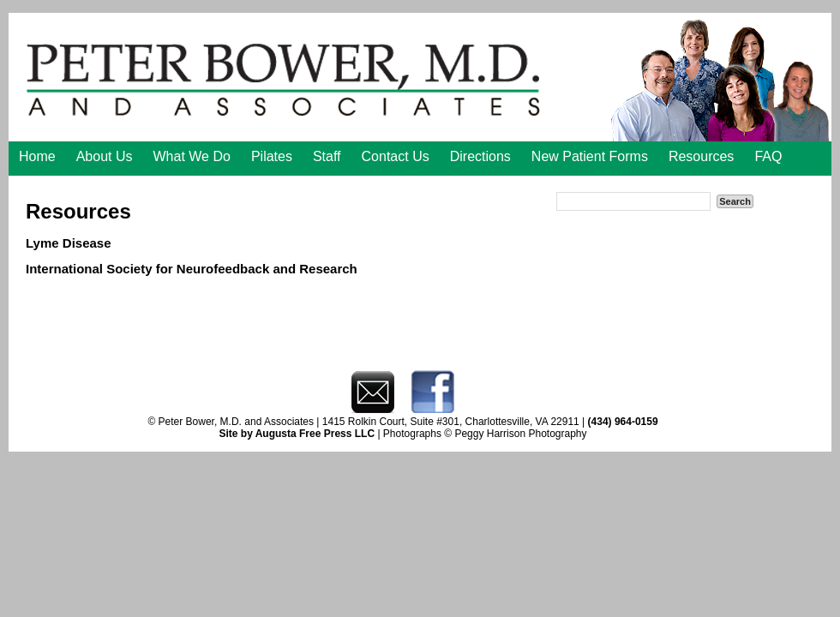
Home (37, 156)
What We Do (192, 156)
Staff (327, 156)
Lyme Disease (69, 243)
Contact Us (396, 156)
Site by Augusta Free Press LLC (297, 434)
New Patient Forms (590, 156)
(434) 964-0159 (623, 422)
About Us (105, 156)
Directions (480, 156)
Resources (701, 156)
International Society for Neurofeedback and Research (192, 269)
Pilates (272, 156)
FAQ (768, 156)
